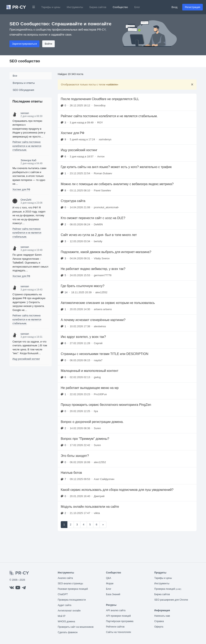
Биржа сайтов (98, 7)
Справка (159, 621)
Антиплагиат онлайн (69, 611)
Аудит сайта (64, 605)
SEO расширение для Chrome (171, 600)
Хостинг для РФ (21, 190)
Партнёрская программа (120, 621)
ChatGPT (63, 594)
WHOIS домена (66, 621)
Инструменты (75, 7)
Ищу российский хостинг (26, 359)
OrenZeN (26, 200)
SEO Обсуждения (23, 90)
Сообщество (120, 7)
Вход (175, 7)
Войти (48, 44)
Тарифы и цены (51, 7)
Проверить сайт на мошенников (76, 627)
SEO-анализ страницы (70, 583)
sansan (25, 113)
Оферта (159, 627)
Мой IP (62, 616)
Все (15, 76)
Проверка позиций (168, 589)
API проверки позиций (118, 616)
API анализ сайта (116, 610)
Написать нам (162, 616)
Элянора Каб (28, 160)
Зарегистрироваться (24, 44)
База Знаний (113, 594)
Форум (110, 583)
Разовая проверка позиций (73, 589)
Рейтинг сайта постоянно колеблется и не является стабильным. (27, 146)
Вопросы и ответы (24, 83)
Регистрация (193, 7)
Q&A (109, 578)
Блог (137, 7)
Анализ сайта (65, 578)
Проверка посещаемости (72, 600)
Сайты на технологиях (118, 632)
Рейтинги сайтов (115, 627)
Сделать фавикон (68, 632)
